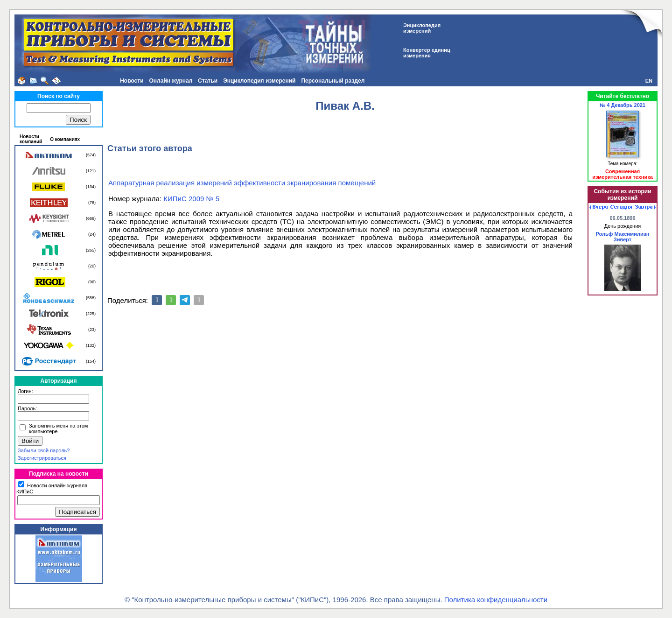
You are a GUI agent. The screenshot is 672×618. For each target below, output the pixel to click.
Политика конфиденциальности (496, 600)
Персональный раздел (333, 81)
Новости (132, 81)
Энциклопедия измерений (259, 81)
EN (649, 81)
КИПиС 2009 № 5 (191, 199)
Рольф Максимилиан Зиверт (622, 237)
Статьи (208, 81)
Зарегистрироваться (42, 458)
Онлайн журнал (171, 81)
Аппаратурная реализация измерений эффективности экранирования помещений (242, 183)
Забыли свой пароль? (44, 450)
